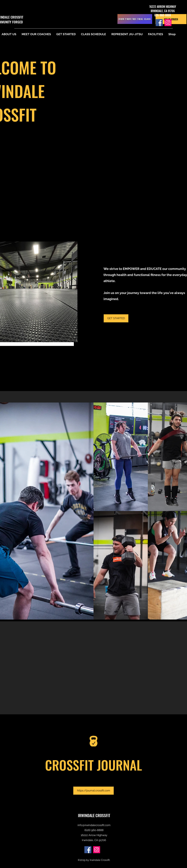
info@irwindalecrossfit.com (94, 825)
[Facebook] (159, 23)
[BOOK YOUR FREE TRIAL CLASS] (135, 19)
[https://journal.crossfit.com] (93, 791)
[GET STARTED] (116, 318)
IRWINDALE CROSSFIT (94, 815)
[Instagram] (168, 23)
